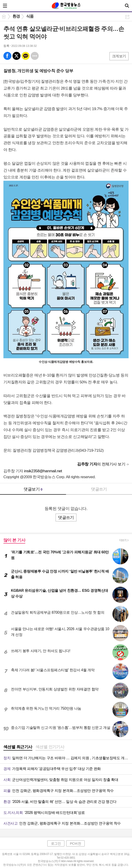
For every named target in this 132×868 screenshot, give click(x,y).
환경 (16, 16)
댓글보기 (33, 489)
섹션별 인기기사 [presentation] (50, 747)
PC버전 (75, 843)
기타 (35, 56)
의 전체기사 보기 (101, 464)
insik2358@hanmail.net (43, 471)
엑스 (16, 56)
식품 (30, 16)
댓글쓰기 (99, 489)
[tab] (18, 747)
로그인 (56, 843)
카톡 (26, 56)
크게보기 (119, 56)
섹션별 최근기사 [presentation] (18, 747)
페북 (7, 56)
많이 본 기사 (14, 540)
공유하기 (127, 17)
